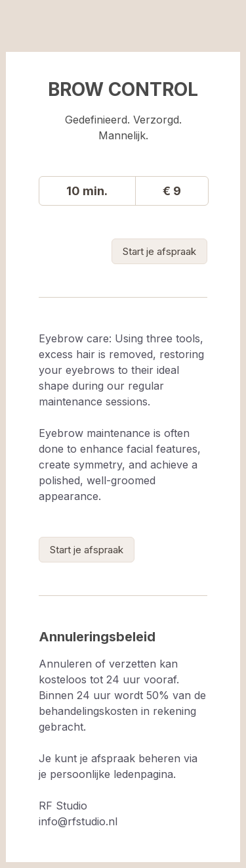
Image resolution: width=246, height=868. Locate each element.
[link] (159, 251)
